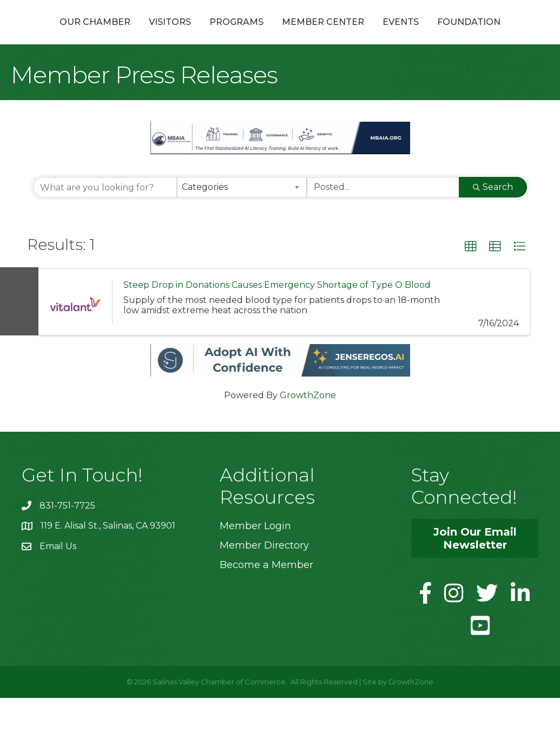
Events (500, 34)
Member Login (255, 580)
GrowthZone (308, 449)
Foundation (280, 76)
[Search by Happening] (383, 241)
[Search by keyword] (105, 241)
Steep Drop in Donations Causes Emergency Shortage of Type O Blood (277, 339)
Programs (220, 34)
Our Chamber (78, 34)
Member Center (422, 34)
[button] (471, 301)
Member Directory (264, 599)
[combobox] (242, 241)
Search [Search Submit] (493, 241)
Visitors (153, 34)
